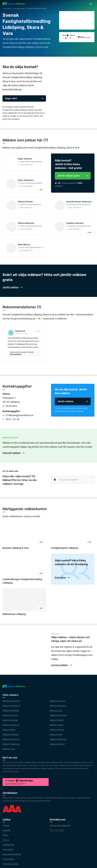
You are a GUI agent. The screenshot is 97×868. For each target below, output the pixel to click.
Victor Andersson (26, 180)
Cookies (6, 826)
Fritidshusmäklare (11, 864)
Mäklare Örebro (57, 725)
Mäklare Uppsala (57, 701)
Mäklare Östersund (58, 739)
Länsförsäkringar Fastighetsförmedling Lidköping (22, 581)
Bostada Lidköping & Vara (16, 548)
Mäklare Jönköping (11, 706)
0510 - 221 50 (12, 419)
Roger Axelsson (25, 159)
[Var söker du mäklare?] (73, 480)
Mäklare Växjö (9, 730)
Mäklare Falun (9, 749)
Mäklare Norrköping (59, 715)
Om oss (6, 840)
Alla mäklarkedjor (19, 9)
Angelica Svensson (75, 223)
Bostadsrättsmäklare (12, 854)
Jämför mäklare (73, 401)
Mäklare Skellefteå (11, 711)
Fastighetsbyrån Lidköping (64, 548)
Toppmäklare (8, 845)
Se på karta (11, 406)
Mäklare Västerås (10, 720)
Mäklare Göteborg (58, 706)
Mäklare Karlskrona (11, 744)
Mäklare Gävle (56, 735)
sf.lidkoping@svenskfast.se (19, 415)
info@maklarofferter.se (60, 826)
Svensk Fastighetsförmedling (37, 9)
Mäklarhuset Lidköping (14, 614)
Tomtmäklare (8, 859)
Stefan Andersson (26, 223)
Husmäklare (8, 850)
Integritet (6, 830)
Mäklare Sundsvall (11, 725)
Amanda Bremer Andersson (79, 202)
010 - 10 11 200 (57, 830)
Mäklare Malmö (57, 720)
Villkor (5, 835)
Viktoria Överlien (25, 202)
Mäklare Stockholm (11, 701)
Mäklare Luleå (56, 711)
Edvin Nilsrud (24, 245)
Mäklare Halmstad (11, 735)
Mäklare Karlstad (10, 715)
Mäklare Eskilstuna (11, 739)
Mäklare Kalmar (57, 730)
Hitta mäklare (7, 9)
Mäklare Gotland (57, 744)
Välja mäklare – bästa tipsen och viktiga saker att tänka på (70, 639)
